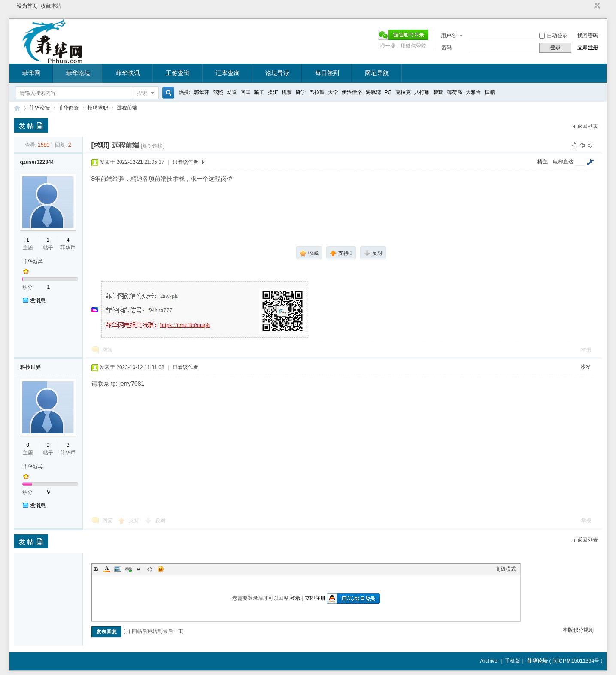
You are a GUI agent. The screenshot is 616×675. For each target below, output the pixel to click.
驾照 (218, 92)
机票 (287, 92)
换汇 (273, 92)
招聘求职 (98, 108)
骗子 (259, 92)
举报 (586, 350)
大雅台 (473, 92)
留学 (300, 92)
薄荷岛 (455, 92)
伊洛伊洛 (352, 92)
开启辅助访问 (589, 6)
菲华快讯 (128, 73)
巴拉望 (317, 92)
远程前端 (127, 108)
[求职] (101, 145)
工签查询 (178, 73)
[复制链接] (153, 146)
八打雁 (422, 92)
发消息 (38, 300)
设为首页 (27, 6)
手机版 (513, 661)
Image (118, 569)
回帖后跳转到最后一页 (154, 631)
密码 (446, 48)
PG (388, 92)
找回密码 (588, 36)
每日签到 (327, 73)
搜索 (142, 93)
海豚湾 (373, 92)
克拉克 (403, 92)
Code (150, 569)
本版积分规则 (578, 630)
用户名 (449, 36)
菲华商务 (69, 108)
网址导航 (377, 73)
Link (128, 569)
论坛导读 (277, 73)
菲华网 (31, 73)
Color (107, 569)
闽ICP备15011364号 (576, 661)
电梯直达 (563, 162)
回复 (107, 350)
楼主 (543, 162)
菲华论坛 (78, 73)
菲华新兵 (33, 262)
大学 (333, 92)
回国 (246, 92)
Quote (139, 569)
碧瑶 (438, 92)
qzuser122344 (37, 162)
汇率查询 (228, 73)
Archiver (489, 661)
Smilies (161, 569)
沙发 (586, 367)
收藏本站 (51, 6)
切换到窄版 (596, 6)
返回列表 (588, 126)
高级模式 (506, 569)
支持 (135, 521)
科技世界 (30, 367)
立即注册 (588, 48)
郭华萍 (202, 92)
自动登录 (553, 36)
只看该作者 (185, 162)
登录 (295, 598)
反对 (161, 521)
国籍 (490, 92)
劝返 (232, 92)
